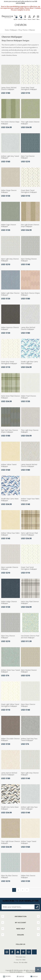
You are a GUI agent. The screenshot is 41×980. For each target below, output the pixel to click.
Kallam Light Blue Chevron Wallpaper (10, 294)
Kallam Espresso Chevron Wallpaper (10, 328)
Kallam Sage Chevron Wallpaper (9, 226)
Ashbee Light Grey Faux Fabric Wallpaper (29, 808)
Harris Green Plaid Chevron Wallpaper (10, 397)
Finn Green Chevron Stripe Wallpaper (10, 123)
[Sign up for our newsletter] (18, 907)
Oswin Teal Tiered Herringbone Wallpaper (29, 568)
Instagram (7, 952)
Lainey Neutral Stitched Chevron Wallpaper (29, 465)
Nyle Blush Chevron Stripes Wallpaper (30, 294)
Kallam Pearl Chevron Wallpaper (28, 397)
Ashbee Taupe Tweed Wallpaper (29, 842)
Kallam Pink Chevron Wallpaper (28, 877)
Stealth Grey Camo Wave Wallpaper (10, 808)
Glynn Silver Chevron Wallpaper (28, 705)
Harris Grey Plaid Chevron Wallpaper (30, 603)
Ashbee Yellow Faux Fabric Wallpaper (10, 534)
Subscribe (37, 907)
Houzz (29, 952)
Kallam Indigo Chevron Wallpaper (9, 603)
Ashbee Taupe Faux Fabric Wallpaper (30, 500)
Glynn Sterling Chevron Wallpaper (29, 260)
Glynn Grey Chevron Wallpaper (8, 637)
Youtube (18, 952)
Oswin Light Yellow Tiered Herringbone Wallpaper (10, 705)
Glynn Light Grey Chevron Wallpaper (10, 260)
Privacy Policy (31, 972)
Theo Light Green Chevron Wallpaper (30, 123)
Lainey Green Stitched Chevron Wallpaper (9, 89)
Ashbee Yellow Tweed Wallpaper (9, 465)
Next (27, 890)
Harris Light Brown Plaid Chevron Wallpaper (29, 534)
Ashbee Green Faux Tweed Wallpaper (10, 671)
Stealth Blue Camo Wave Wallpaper (10, 500)
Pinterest (23, 952)
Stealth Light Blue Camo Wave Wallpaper (29, 363)
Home (7, 30)
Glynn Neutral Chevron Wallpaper (29, 671)
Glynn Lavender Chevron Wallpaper (10, 568)
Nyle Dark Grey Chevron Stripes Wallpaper (9, 431)
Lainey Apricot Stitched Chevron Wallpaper (9, 774)
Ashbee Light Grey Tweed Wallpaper (10, 157)
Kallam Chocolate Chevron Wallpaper (10, 740)
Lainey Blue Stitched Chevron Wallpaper (28, 328)
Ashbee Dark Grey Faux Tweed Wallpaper (29, 740)
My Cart (16, 19)
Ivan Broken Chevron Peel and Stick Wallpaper (30, 637)
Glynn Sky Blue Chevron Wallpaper (9, 877)
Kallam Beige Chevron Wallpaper (9, 191)
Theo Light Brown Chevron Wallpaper (11, 842)
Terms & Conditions (16, 972)
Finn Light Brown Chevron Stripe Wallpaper (30, 226)
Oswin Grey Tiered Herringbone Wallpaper (9, 363)
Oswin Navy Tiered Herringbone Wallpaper (29, 89)
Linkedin (34, 952)
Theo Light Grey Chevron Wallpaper (30, 431)
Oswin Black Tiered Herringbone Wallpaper (29, 191)
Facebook (12, 952)
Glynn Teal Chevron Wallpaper (28, 157)
